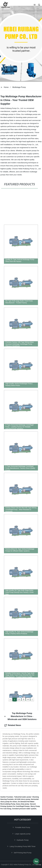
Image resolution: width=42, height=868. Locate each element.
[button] (35, 5)
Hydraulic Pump (23, 840)
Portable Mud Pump (23, 827)
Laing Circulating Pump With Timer (23, 846)
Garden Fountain (7, 797)
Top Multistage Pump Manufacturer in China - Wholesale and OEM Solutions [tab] (20, 716)
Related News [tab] (13, 725)
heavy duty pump (22, 804)
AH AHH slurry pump (22, 799)
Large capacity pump (23, 834)
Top (36, 862)
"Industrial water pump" (23, 797)
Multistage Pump (19, 87)
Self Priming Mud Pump (23, 853)
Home (6, 87)
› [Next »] (32, 699)
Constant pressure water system (24, 809)
